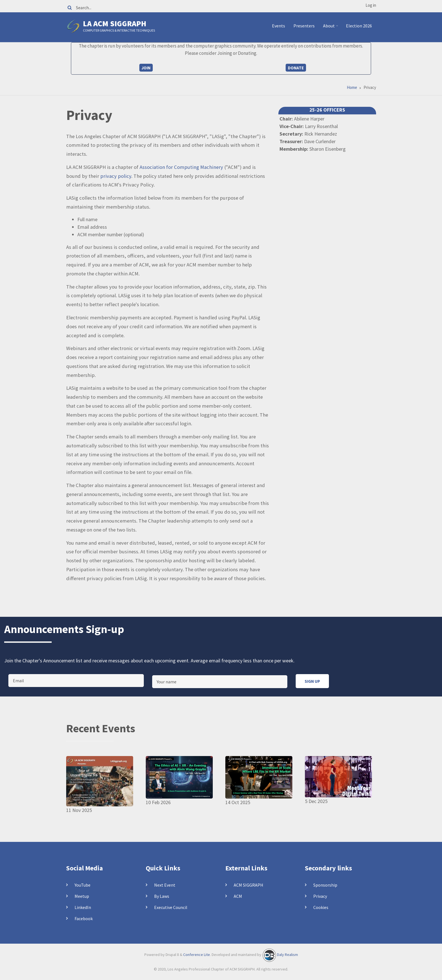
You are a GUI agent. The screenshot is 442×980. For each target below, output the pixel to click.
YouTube (83, 885)
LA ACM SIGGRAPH (115, 23)
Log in (371, 5)
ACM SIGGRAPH (249, 885)
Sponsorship (325, 885)
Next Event (165, 885)
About (331, 28)
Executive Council (171, 907)
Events (279, 26)
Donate (296, 68)
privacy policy (116, 176)
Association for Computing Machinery (181, 167)
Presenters (304, 26)
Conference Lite (197, 955)
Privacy (320, 896)
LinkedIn (83, 907)
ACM (238, 896)
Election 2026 (359, 26)
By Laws (162, 896)
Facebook (84, 918)
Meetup (82, 896)
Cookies (321, 907)
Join (146, 68)
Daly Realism (287, 955)
